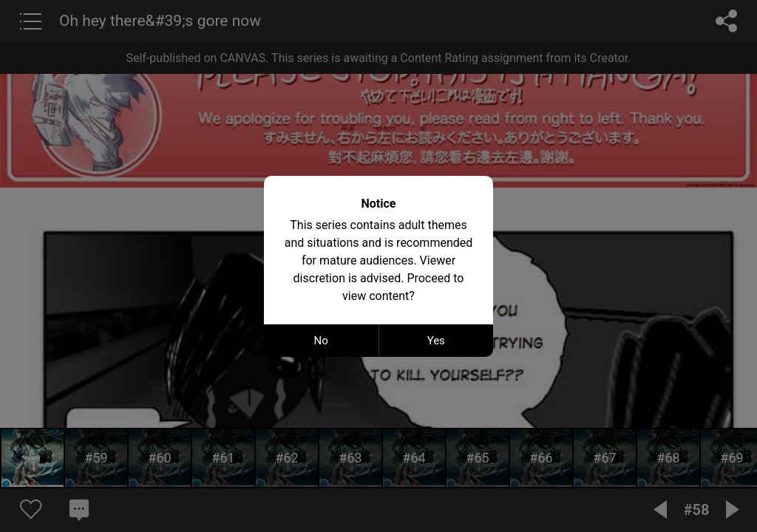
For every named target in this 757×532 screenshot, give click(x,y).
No (321, 341)
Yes (436, 341)
